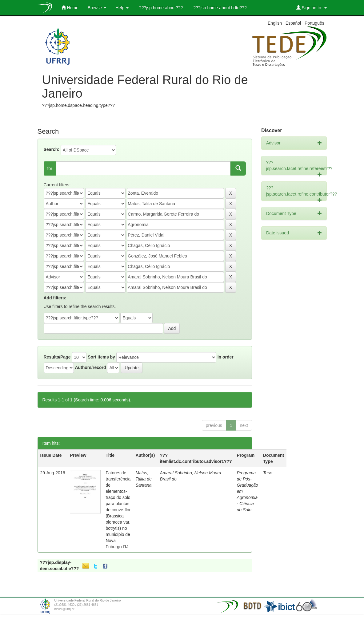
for (50, 168)
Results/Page (57, 357)
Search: (52, 149)
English (275, 23)
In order (226, 357)
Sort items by (101, 357)
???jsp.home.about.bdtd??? (219, 8)
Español (293, 23)
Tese (268, 473)
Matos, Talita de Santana (143, 479)
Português (314, 23)
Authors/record (90, 367)
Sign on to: (312, 8)
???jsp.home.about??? (160, 8)
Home (70, 8)
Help (122, 8)
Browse (97, 8)
